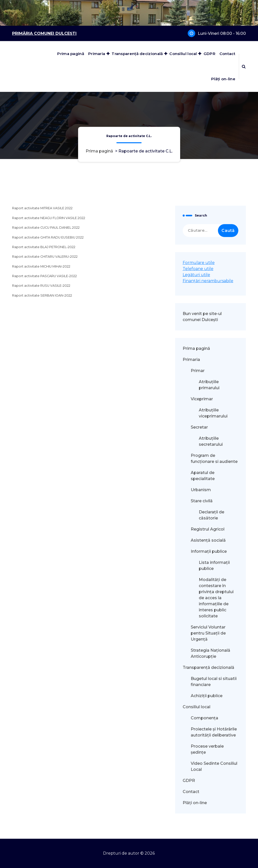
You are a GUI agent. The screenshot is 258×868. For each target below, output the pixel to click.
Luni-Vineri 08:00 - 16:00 (222, 33)
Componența (204, 718)
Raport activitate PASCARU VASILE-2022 (44, 276)
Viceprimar (202, 399)
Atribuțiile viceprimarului (213, 413)
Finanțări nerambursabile (208, 281)
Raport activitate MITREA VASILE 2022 (42, 208)
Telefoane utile (198, 269)
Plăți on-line (223, 79)
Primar (198, 371)
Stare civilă (202, 501)
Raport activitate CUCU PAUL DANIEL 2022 (46, 228)
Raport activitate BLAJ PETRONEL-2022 (44, 247)
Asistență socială (208, 540)
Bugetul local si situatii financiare (214, 682)
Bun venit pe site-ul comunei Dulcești (202, 317)
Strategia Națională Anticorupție (211, 653)
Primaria (97, 54)
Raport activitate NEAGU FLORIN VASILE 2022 (49, 218)
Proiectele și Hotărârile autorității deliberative (214, 732)
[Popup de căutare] (244, 66)
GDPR (209, 54)
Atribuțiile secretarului (211, 441)
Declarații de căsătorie (212, 515)
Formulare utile (199, 263)
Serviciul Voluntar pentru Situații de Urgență (208, 633)
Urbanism (201, 490)
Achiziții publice (207, 696)
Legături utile (196, 275)
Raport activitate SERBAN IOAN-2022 (42, 295)
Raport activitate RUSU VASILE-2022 (41, 286)
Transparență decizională (137, 54)
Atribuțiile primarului (209, 385)
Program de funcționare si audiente (214, 458)
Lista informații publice (214, 565)
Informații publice (209, 551)
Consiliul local (183, 54)
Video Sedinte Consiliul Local (214, 766)
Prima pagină (71, 54)
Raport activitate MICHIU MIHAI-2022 (41, 266)
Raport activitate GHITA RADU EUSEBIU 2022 (48, 237)
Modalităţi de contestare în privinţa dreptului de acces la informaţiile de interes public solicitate (216, 598)
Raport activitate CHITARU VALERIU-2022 (45, 257)
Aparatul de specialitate (203, 476)
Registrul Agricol (208, 529)
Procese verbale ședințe (207, 749)
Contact (227, 54)
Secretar (199, 427)
